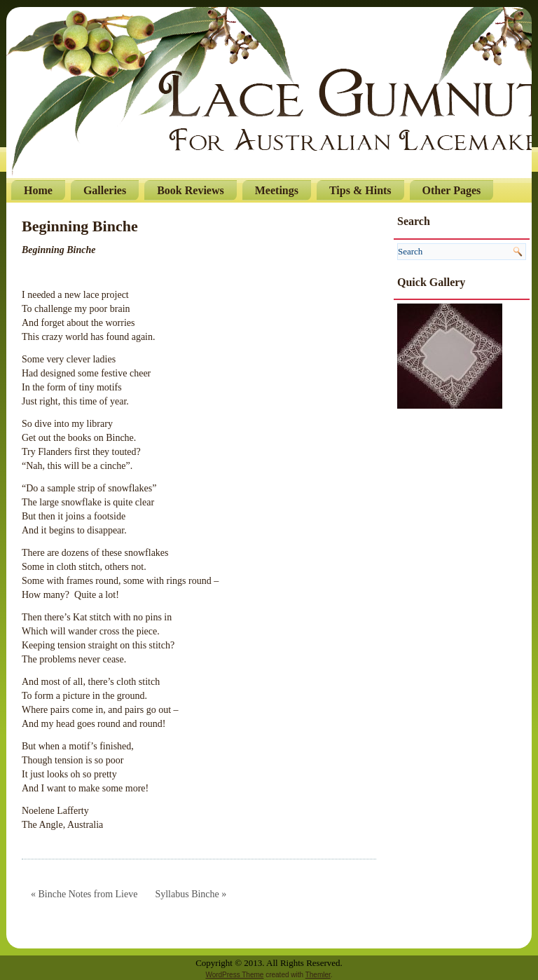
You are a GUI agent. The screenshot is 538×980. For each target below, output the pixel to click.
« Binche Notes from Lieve (84, 894)
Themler (318, 975)
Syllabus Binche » (191, 894)
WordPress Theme (234, 975)
